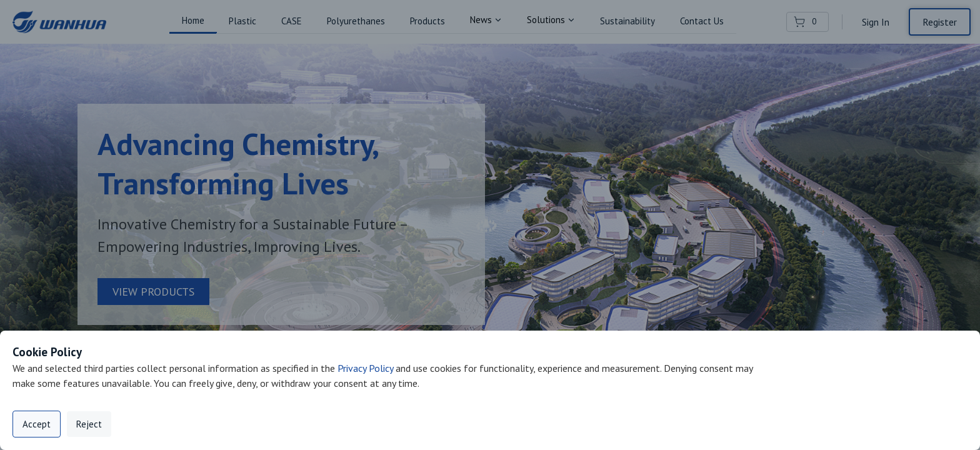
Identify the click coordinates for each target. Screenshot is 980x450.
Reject (89, 424)
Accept (37, 424)
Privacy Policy (365, 368)
